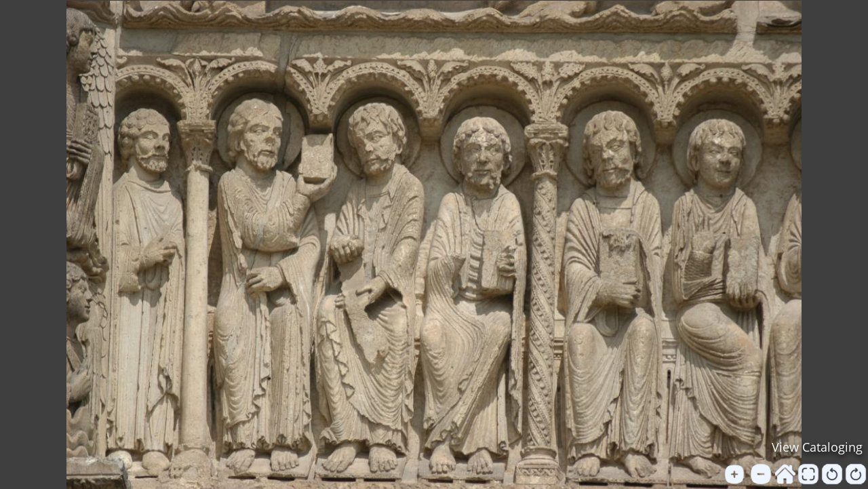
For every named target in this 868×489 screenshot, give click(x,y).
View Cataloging (817, 447)
